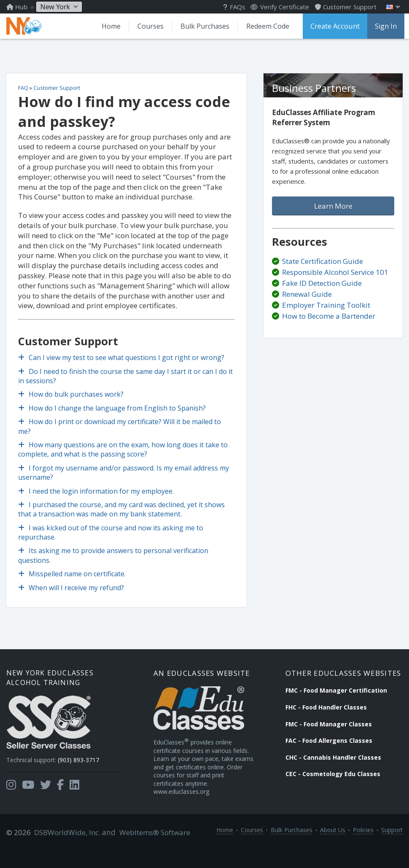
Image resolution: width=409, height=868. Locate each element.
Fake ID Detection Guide (322, 291)
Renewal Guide (307, 302)
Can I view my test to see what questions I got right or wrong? (122, 365)
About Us (333, 852)
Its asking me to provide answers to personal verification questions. (114, 562)
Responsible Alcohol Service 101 (335, 280)
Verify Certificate (280, 7)
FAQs (234, 7)
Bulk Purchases (203, 26)
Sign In (384, 26)
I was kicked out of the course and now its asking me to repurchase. (112, 539)
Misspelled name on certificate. (73, 581)
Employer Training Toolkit (326, 313)
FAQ (24, 94)
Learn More (333, 214)
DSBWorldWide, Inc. (66, 852)
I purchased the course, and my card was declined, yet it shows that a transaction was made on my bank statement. (122, 516)
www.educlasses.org (186, 810)
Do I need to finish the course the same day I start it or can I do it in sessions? (126, 383)
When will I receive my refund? (72, 594)
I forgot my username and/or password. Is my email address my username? (124, 479)
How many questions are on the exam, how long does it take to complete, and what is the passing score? (124, 456)
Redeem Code (266, 26)
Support (392, 852)
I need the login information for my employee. (97, 498)
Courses (148, 26)
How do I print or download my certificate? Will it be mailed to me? (120, 433)
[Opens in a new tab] (11, 794)
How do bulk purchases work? (72, 401)
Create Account (334, 26)
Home (109, 26)
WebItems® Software (151, 852)
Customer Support (58, 94)
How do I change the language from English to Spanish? (113, 415)
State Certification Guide (323, 268)
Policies (363, 852)
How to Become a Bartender (329, 324)
